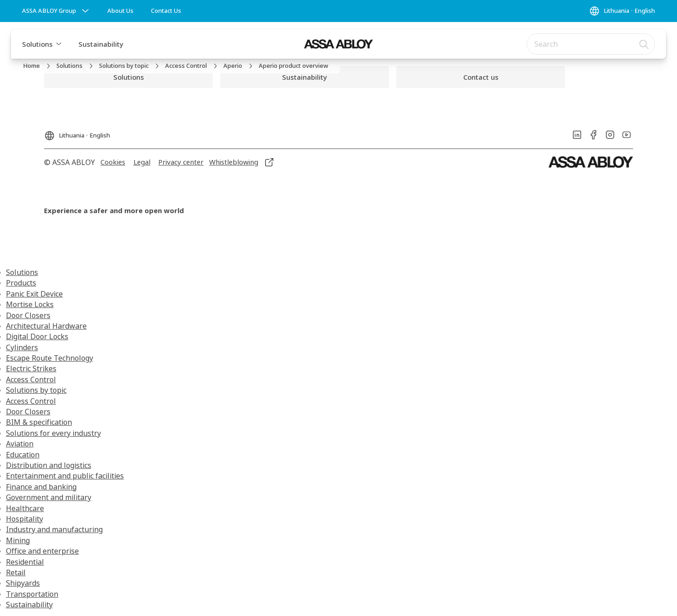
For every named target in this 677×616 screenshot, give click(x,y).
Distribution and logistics (49, 465)
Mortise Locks (30, 304)
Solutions (37, 44)
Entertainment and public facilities (65, 476)
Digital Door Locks (37, 336)
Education (23, 455)
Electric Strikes (31, 368)
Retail (16, 572)
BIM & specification (39, 422)
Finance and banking (41, 487)
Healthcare (25, 508)
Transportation (32, 594)
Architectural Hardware (46, 326)
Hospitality (25, 519)
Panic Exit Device (34, 294)
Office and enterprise (42, 551)
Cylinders (22, 347)
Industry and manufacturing (54, 529)
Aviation (20, 444)
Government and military (49, 497)
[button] (59, 44)
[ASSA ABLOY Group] (56, 11)
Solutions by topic (36, 390)
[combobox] (591, 44)
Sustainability (101, 44)
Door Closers (28, 315)
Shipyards (23, 583)
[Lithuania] (622, 11)
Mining (18, 540)
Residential (25, 562)
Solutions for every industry (53, 433)
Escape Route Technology (50, 358)
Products (21, 283)
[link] (120, 11)
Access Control (31, 379)
